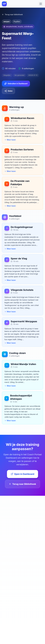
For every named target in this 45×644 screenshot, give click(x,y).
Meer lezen (10, 140)
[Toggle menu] (41, 4)
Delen (8, 91)
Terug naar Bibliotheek (23, 484)
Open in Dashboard (23, 474)
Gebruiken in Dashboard (16, 84)
